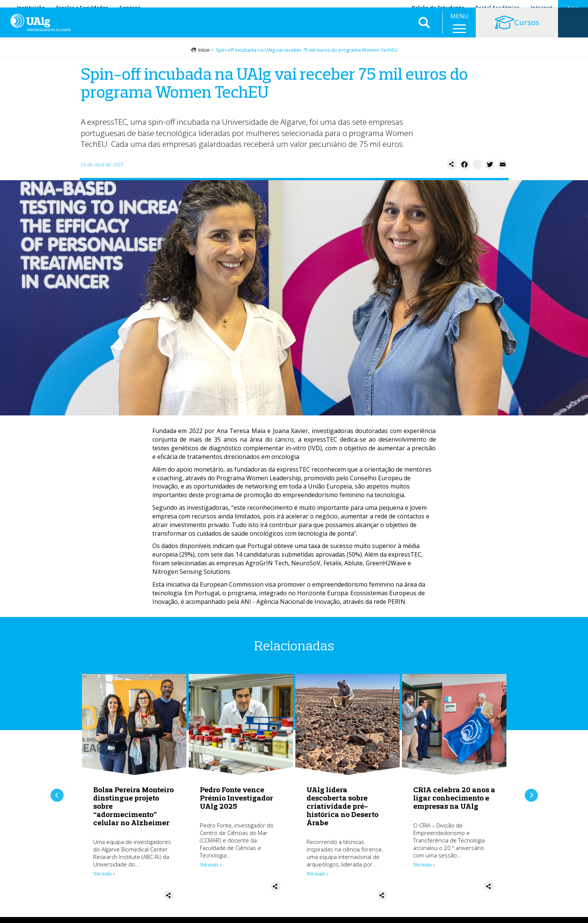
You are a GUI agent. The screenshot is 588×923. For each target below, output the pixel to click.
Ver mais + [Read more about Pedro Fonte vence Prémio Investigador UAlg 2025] (211, 866)
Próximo (531, 797)
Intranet (542, 7)
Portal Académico (497, 7)
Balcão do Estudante (438, 7)
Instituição (31, 7)
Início (204, 51)
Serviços (130, 7)
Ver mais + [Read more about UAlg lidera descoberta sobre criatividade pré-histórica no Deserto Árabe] (318, 875)
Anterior (57, 797)
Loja (573, 8)
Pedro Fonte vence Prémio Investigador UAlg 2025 (237, 800)
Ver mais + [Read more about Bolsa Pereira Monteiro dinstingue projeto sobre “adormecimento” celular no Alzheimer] (104, 875)
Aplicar (424, 30)
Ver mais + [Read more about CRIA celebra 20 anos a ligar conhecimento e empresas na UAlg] (424, 866)
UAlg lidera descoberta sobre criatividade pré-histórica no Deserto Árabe (342, 808)
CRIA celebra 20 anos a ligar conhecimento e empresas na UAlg (454, 800)
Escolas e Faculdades (82, 7)
